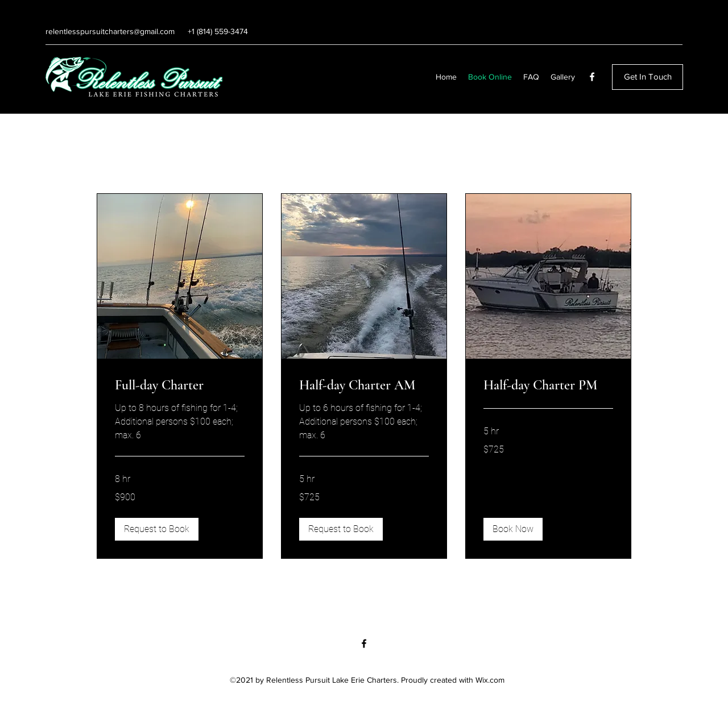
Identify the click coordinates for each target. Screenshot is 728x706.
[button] (157, 529)
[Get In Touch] (648, 77)
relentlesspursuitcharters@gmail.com (110, 31)
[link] (180, 385)
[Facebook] (592, 77)
